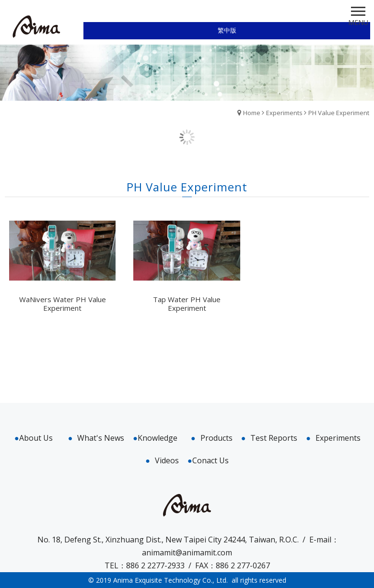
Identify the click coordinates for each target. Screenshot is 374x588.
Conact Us (208, 460)
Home (252, 113)
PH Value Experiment (339, 113)
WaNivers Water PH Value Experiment (63, 304)
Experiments (284, 113)
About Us (34, 438)
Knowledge (155, 438)
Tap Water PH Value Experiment (187, 304)
